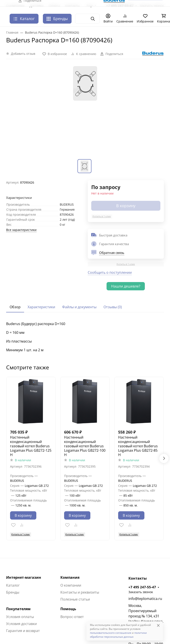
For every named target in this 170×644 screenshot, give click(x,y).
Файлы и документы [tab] (79, 307)
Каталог (13, 585)
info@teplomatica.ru (145, 599)
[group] (85, 112)
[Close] (158, 625)
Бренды (57, 19)
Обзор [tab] (15, 307)
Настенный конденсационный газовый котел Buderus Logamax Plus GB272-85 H (138, 446)
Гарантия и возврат (23, 631)
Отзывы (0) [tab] (113, 307)
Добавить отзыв (23, 54)
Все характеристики (21, 230)
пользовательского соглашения (111, 633)
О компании (71, 585)
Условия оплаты (20, 617)
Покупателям (18, 609)
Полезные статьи (75, 599)
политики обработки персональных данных (118, 635)
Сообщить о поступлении (110, 272)
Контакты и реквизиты (80, 592)
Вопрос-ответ (72, 617)
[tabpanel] (85, 337)
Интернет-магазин (24, 577)
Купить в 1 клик (102, 216)
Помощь (68, 609)
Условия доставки (21, 624)
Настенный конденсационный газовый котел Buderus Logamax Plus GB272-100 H (85, 446)
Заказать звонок (141, 592)
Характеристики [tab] (41, 307)
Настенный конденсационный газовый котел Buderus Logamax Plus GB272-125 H (31, 446)
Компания (70, 577)
